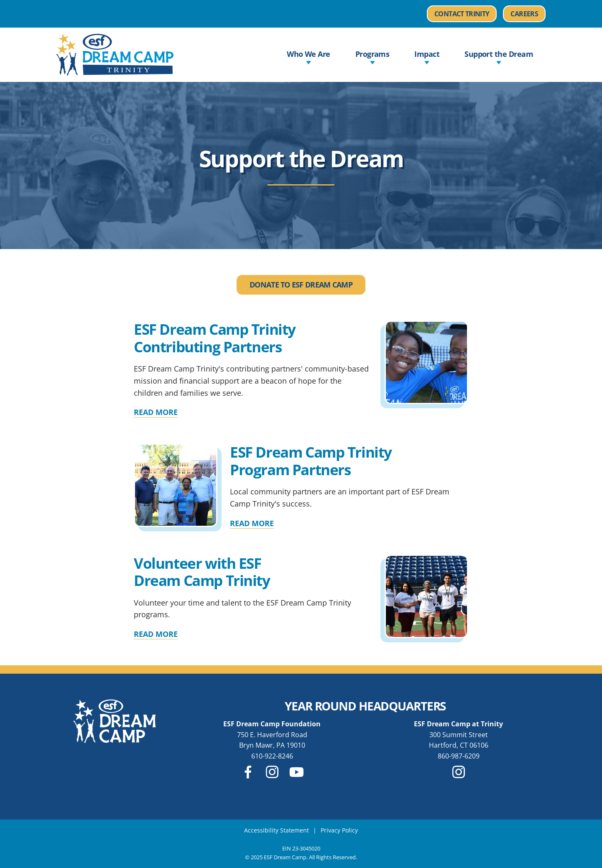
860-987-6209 (459, 756)
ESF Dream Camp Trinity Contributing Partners (215, 338)
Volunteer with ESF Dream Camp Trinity (202, 572)
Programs (372, 57)
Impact (427, 57)
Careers (528, 14)
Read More (156, 412)
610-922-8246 (272, 756)
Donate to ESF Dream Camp (301, 285)
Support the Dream (499, 57)
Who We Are (309, 57)
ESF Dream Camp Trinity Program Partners (311, 461)
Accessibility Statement (277, 830)
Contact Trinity (462, 14)
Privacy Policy (339, 830)
